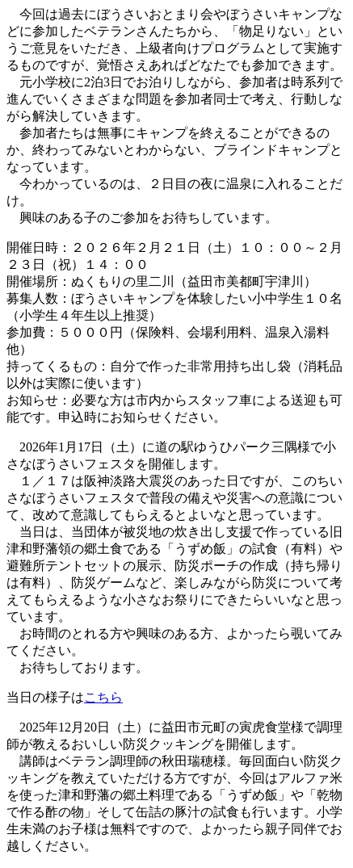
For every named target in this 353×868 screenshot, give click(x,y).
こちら (103, 697)
